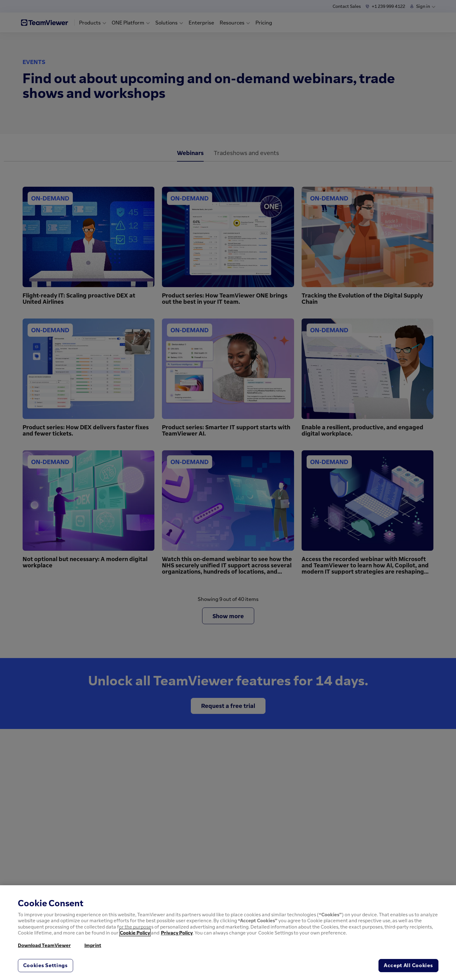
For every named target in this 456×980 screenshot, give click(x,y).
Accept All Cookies (408, 965)
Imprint (93, 945)
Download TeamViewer (44, 945)
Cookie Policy (135, 933)
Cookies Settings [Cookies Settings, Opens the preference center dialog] (46, 965)
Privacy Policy (177, 933)
